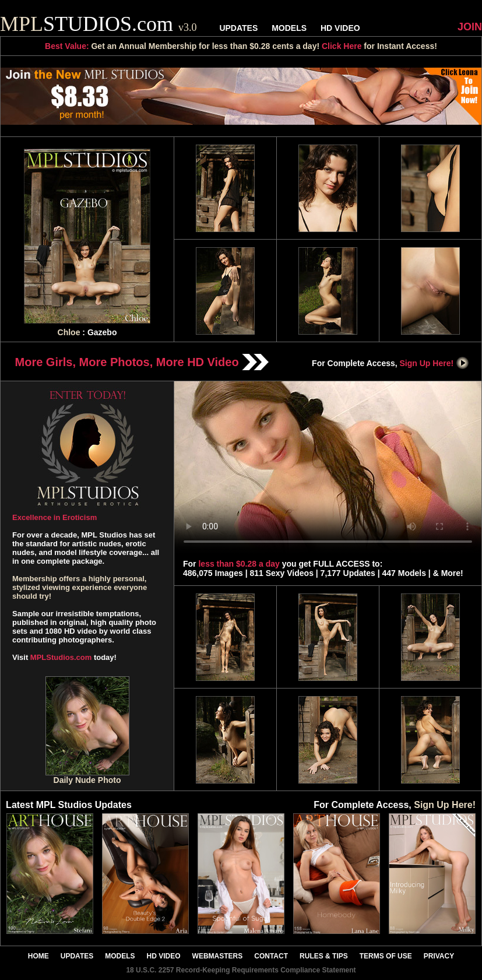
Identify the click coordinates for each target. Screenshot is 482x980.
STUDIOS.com (98, 24)
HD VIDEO (340, 28)
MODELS (289, 28)
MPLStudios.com (61, 657)
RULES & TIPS (324, 956)
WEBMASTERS (218, 956)
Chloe (69, 332)
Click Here (342, 46)
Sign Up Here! (435, 363)
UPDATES (238, 28)
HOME (38, 956)
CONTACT (271, 956)
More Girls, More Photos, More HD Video (142, 362)
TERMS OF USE (386, 956)
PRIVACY (439, 956)
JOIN (470, 27)
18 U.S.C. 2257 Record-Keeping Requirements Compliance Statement (241, 970)
